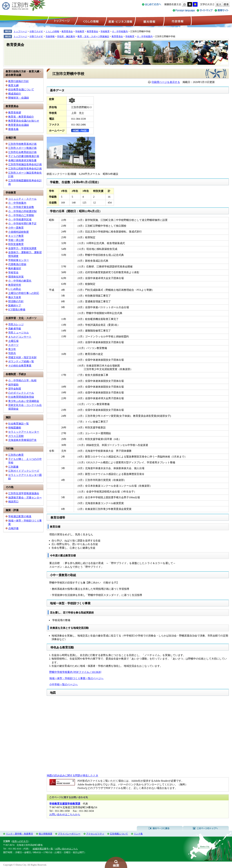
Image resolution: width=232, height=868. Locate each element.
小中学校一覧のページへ (63, 684)
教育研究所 (15, 285)
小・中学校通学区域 (20, 219)
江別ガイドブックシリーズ (24, 471)
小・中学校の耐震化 (20, 281)
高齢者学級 (15, 329)
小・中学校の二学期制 (21, 215)
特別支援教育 (16, 244)
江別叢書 (13, 467)
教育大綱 (13, 85)
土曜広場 (13, 341)
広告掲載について (119, 834)
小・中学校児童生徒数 (21, 207)
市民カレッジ (16, 324)
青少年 (12, 349)
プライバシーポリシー (69, 834)
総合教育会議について (21, 89)
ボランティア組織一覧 (21, 361)
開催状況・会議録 (19, 98)
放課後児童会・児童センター (25, 498)
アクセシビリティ (95, 834)
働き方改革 (15, 297)
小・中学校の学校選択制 (22, 211)
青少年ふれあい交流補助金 (24, 401)
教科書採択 (15, 268)
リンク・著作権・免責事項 (19, 834)
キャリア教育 (16, 236)
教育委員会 (67, 31)
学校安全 (13, 272)
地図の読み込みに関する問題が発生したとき (72, 775)
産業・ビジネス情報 (120, 21)
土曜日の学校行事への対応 (24, 293)
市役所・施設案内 (66, 36)
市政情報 (177, 21)
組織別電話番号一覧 (43, 849)
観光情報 (149, 21)
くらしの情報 (91, 21)
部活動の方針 (16, 301)
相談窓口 (13, 502)
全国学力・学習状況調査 (22, 248)
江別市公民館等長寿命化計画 (25, 169)
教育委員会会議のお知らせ (24, 121)
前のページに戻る (160, 828)
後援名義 (13, 129)
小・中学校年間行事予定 (22, 224)
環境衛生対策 (16, 277)
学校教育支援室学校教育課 (65, 804)
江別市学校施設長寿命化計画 (25, 164)
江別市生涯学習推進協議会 (24, 493)
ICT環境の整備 (17, 310)
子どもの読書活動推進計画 (24, 156)
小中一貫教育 (16, 228)
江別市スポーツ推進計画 (22, 148)
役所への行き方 (20, 841)
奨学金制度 (15, 389)
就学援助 (13, 385)
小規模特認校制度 (19, 232)
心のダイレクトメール (21, 393)
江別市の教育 (16, 455)
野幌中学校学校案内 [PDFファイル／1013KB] (75, 672)
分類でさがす (36, 31)
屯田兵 (12, 353)
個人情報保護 (45, 834)
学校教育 (80, 31)
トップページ (61, 21)
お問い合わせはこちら (67, 849)
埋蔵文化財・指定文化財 (22, 357)
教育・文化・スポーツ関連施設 (93, 36)
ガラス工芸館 (16, 436)
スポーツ (13, 345)
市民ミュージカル (19, 333)
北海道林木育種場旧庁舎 (22, 440)
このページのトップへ (206, 828)
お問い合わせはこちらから (65, 814)
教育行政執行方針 (19, 81)
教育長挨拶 (15, 113)
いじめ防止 (15, 289)
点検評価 (13, 528)
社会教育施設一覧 (19, 424)
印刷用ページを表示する (166, 82)
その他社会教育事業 (20, 366)
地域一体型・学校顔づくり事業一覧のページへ (76, 678)
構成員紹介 (15, 94)
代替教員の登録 (17, 264)
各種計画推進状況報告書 (22, 160)
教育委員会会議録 (19, 125)
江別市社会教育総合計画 (22, 152)
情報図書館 (15, 428)
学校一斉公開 (16, 240)
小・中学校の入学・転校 (22, 380)
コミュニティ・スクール (22, 199)
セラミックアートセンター (24, 432)
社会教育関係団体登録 (21, 397)
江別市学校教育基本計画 (22, 144)
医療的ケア (15, 306)
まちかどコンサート (20, 337)
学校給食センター (19, 260)
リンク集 (138, 834)
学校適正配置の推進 (20, 516)
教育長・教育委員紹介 (21, 117)
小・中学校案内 (120, 31)
